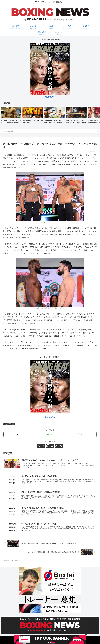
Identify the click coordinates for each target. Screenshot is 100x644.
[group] (11, 116)
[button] (96, 116)
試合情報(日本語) (9, 424)
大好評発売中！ (51, 97)
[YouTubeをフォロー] (52, 446)
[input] (50, 131)
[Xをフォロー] (39, 446)
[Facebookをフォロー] (43, 446)
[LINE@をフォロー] (61, 446)
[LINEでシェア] (50, 434)
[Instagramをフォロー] (48, 446)
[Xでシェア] (19, 434)
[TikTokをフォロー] (57, 446)
